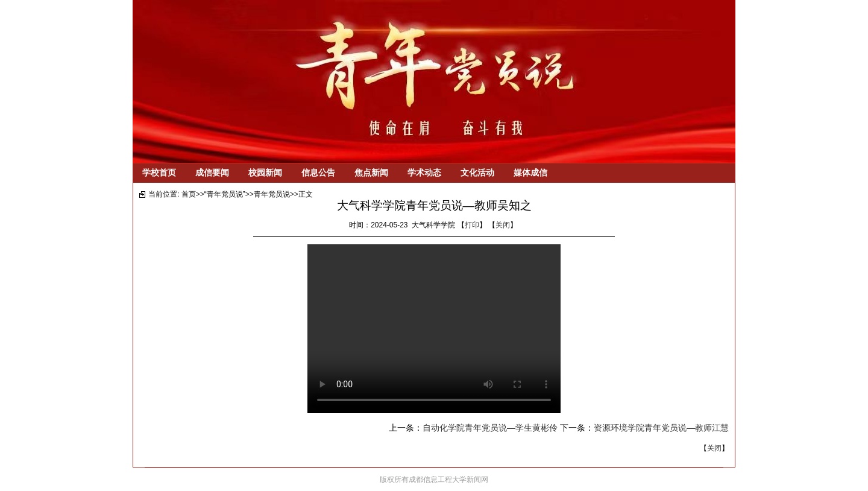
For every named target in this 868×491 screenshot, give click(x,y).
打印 (472, 225)
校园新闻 (265, 173)
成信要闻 (212, 173)
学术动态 (424, 173)
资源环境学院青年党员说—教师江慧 (661, 428)
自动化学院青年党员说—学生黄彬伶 (490, 428)
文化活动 (477, 173)
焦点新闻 (371, 173)
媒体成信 (530, 173)
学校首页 (159, 173)
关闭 (503, 225)
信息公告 (318, 173)
